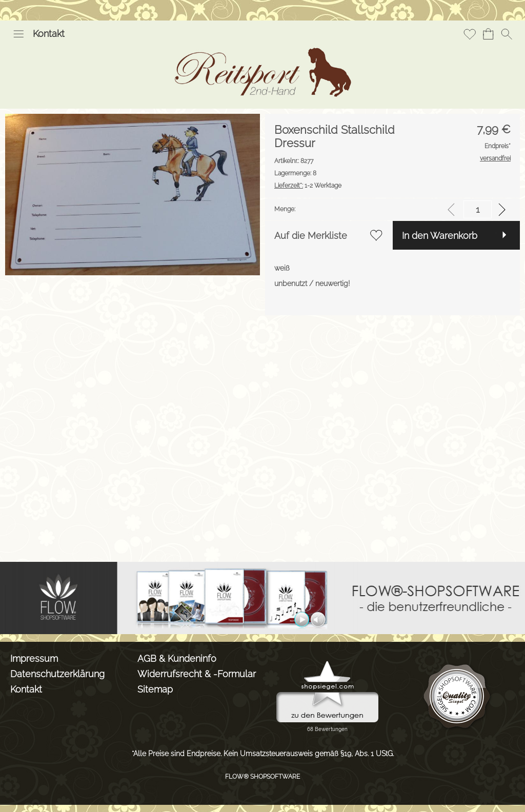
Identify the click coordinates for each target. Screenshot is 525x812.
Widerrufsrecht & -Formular (197, 674)
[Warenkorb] (488, 34)
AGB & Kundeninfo (177, 658)
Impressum (34, 658)
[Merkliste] (470, 34)
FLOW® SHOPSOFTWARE (262, 777)
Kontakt (49, 34)
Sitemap (155, 689)
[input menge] (478, 209)
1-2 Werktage (308, 186)
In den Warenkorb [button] (440, 236)
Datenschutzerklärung (57, 674)
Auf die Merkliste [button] (311, 236)
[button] (18, 34)
